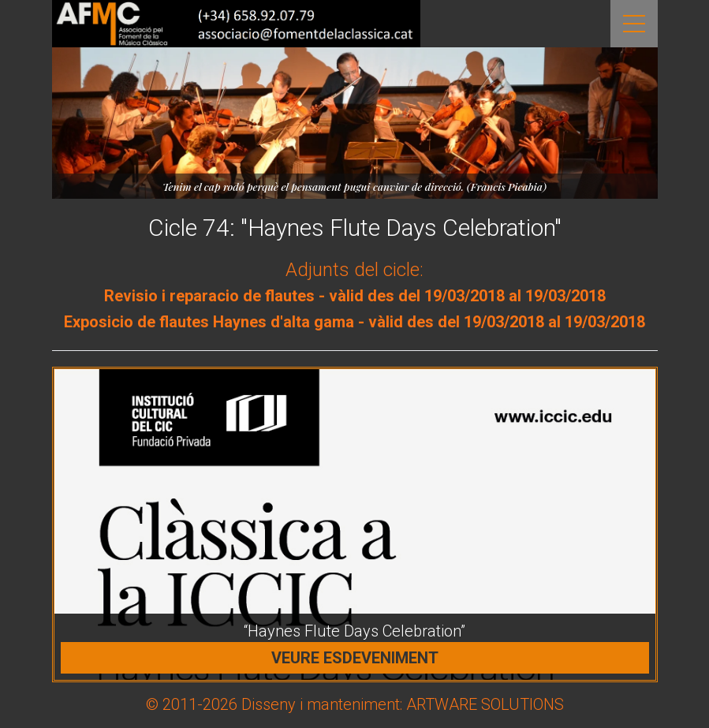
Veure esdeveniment (355, 658)
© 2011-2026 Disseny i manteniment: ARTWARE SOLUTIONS (355, 704)
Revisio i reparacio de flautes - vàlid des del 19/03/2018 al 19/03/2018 (355, 296)
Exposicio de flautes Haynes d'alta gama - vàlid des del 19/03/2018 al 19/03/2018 (354, 322)
